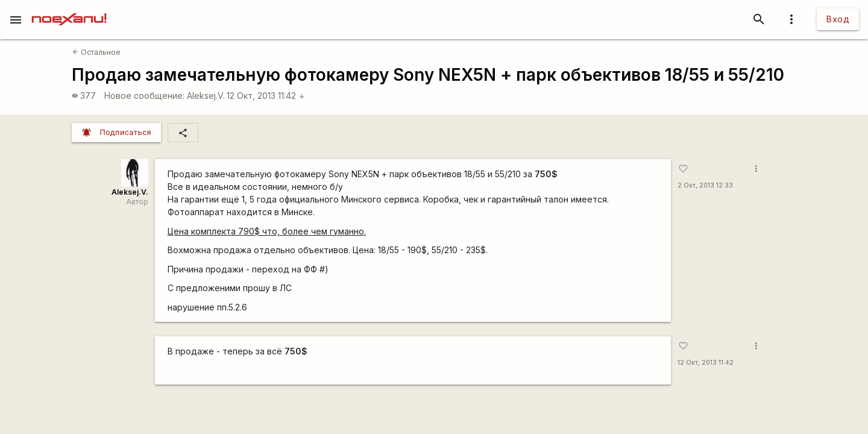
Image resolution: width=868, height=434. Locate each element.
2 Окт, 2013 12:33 (705, 185)
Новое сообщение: (144, 96)
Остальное (96, 52)
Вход (838, 19)
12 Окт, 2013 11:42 (266, 96)
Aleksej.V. (206, 96)
